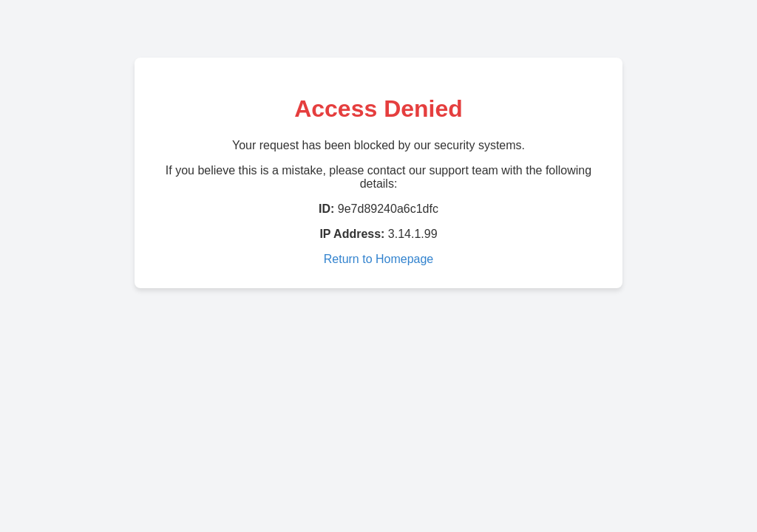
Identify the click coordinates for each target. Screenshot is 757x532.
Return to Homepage (379, 259)
